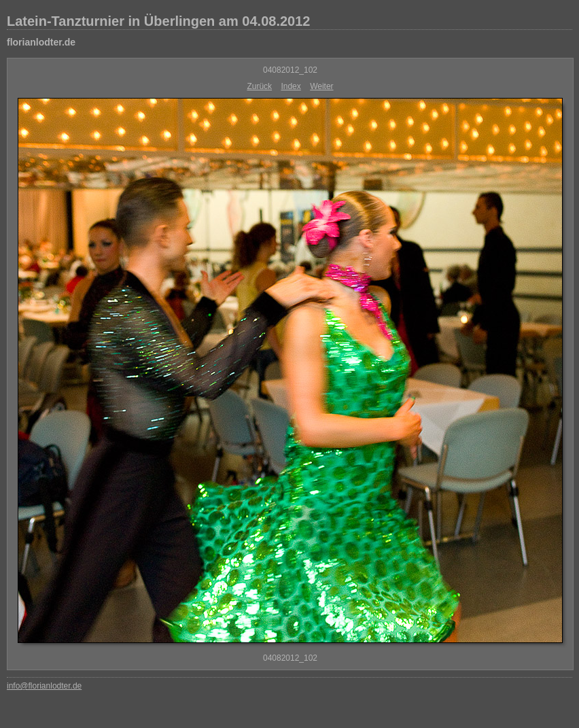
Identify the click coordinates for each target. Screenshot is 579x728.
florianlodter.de (41, 42)
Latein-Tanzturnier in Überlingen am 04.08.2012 (158, 21)
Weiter (321, 86)
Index (291, 86)
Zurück (259, 86)
